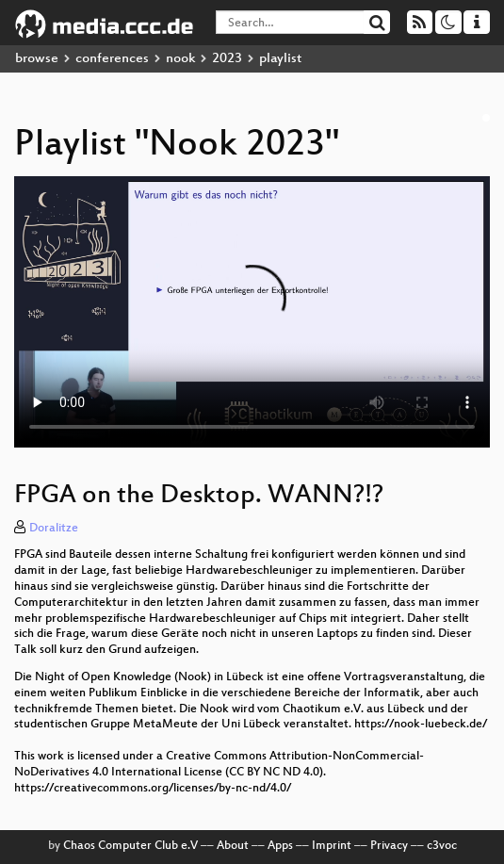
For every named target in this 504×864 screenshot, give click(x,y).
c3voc (442, 846)
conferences (112, 59)
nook (180, 59)
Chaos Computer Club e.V (130, 846)
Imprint (332, 846)
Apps (280, 846)
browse (37, 59)
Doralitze (54, 529)
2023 (227, 59)
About (233, 846)
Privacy (389, 846)
